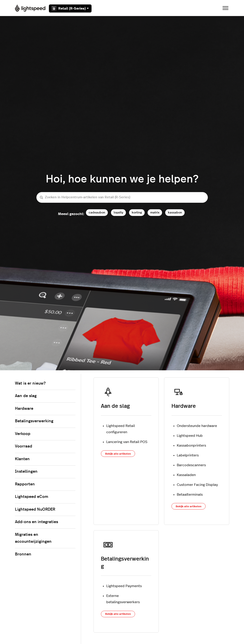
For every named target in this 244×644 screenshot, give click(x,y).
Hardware (184, 406)
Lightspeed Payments (124, 586)
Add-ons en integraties (36, 522)
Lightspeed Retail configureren (121, 429)
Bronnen (23, 554)
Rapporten (25, 484)
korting (137, 212)
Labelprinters (188, 455)
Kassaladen (186, 475)
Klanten (22, 459)
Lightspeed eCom (32, 497)
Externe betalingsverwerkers (123, 599)
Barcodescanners (191, 465)
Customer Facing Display (197, 485)
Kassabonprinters (191, 445)
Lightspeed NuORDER (35, 509)
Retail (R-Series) (70, 8)
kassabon (175, 212)
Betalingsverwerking (34, 421)
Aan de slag (115, 406)
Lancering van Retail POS (127, 442)
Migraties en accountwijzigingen (33, 538)
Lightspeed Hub (190, 436)
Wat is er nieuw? (30, 383)
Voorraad (24, 446)
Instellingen (26, 472)
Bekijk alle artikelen (118, 454)
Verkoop (23, 434)
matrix (155, 212)
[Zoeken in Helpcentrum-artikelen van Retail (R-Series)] (122, 198)
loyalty (118, 212)
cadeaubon (97, 212)
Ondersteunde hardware (197, 426)
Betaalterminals (190, 495)
